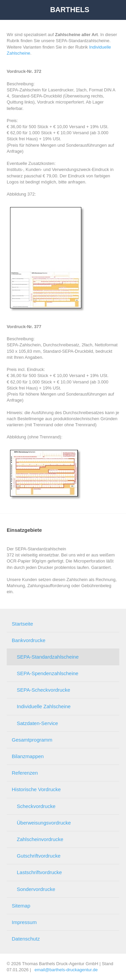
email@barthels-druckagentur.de (66, 970)
